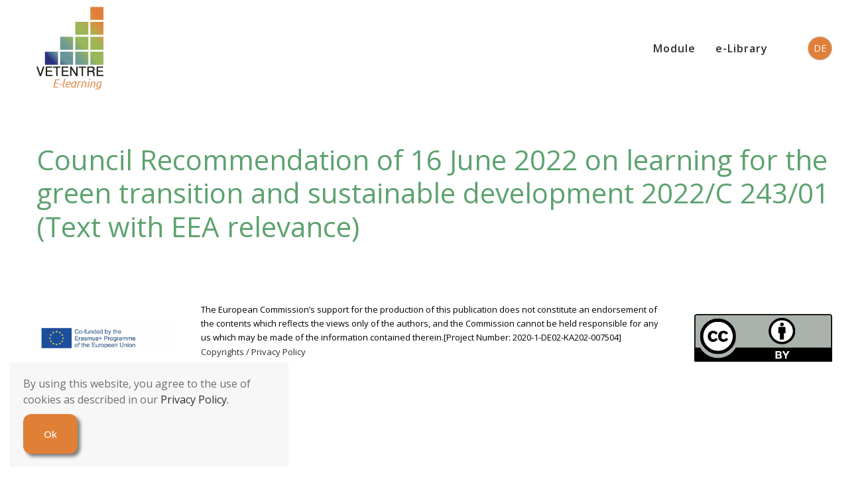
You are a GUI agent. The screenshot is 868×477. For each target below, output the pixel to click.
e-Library (742, 48)
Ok (50, 434)
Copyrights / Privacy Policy (253, 352)
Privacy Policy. (195, 399)
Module (674, 48)
